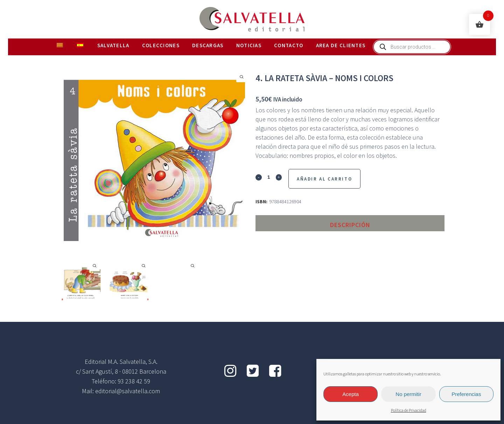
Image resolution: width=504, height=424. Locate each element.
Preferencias (466, 394)
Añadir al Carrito (324, 179)
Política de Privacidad (409, 411)
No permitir (408, 394)
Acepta (351, 394)
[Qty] (268, 177)
